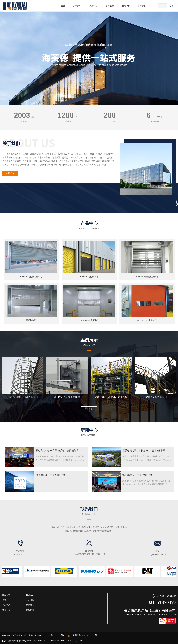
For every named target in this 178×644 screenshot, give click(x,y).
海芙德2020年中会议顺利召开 (51, 475)
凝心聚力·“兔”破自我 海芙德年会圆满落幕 (57, 450)
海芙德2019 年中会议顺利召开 (138, 475)
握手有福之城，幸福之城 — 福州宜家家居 (144, 450)
